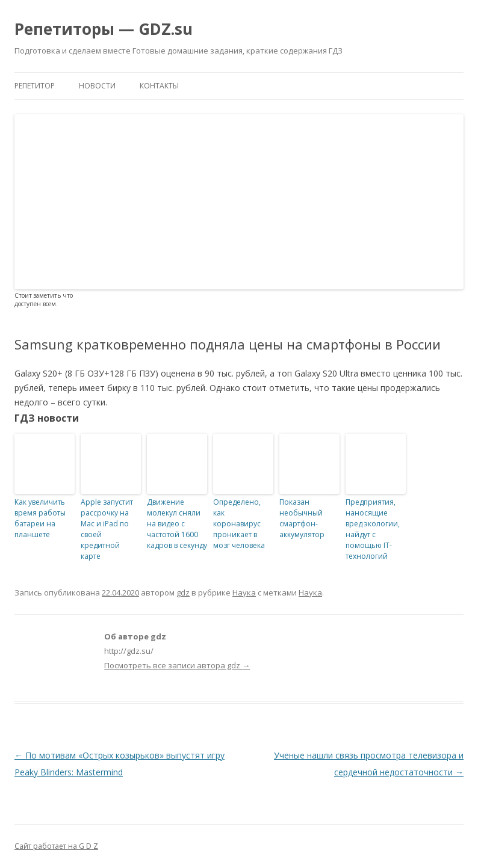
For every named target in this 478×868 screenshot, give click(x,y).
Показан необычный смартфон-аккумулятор (302, 518)
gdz (183, 593)
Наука (244, 593)
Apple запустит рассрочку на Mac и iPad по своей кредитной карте (107, 529)
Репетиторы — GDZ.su (104, 29)
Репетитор (35, 86)
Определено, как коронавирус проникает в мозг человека (239, 524)
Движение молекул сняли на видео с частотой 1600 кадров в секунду (177, 524)
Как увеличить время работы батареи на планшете (40, 518)
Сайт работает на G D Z (56, 846)
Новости (97, 86)
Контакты (159, 86)
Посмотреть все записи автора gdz (177, 665)
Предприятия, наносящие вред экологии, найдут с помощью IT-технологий (373, 529)
